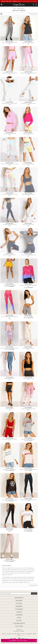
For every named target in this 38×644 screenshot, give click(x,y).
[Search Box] (34, 5)
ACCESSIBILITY (29, 634)
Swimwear (19, 606)
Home (15, 9)
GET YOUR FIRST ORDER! (23, 640)
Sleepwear (19, 615)
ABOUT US (4, 634)
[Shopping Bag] (36, 5)
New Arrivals (19, 598)
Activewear (19, 609)
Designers (19, 601)
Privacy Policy (26, 642)
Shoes (19, 618)
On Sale (19, 620)
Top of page (19, 626)
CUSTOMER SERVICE (16, 634)
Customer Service (19, 623)
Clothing (19, 603)
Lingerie (19, 612)
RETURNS (9, 634)
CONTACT (23, 634)
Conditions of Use (33, 642)
